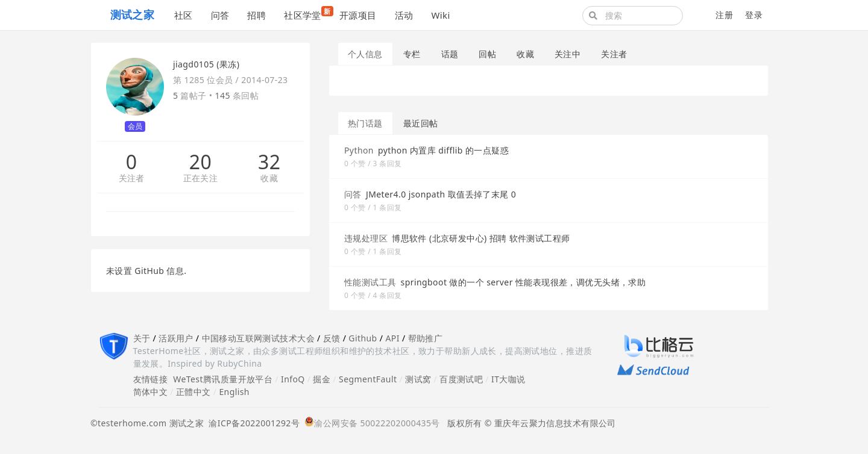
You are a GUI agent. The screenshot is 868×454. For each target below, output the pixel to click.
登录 (754, 15)
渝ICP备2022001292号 (252, 423)
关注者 (132, 179)
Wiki (440, 15)
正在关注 (201, 179)
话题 (450, 54)
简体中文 (151, 392)
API (392, 338)
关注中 (568, 54)
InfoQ (293, 379)
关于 (142, 338)
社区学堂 (307, 14)
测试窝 (418, 379)
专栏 (412, 54)
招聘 (256, 15)
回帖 (487, 54)
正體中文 (193, 392)
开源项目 (358, 15)
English (234, 392)
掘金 (322, 379)
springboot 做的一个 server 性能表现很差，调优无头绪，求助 (524, 282)
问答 (220, 15)
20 (200, 162)
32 (269, 162)
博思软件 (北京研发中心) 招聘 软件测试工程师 (481, 238)
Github (363, 338)
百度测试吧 (461, 379)
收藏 (269, 179)
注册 (724, 15)
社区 (184, 15)
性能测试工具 (370, 282)
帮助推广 (426, 338)
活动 (404, 15)
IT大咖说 (508, 379)
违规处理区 (366, 238)
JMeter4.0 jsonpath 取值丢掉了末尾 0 (441, 194)
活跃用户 (176, 338)
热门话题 (365, 123)
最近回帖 (421, 123)
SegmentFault (368, 379)
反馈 (332, 338)
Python (359, 150)
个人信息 (365, 54)
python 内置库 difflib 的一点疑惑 (443, 150)
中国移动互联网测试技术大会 (258, 338)
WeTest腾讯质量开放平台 (223, 379)
